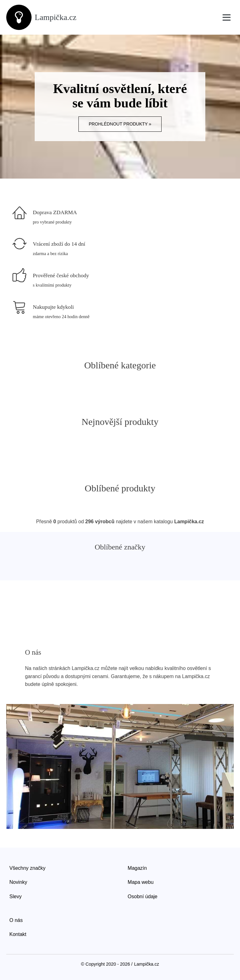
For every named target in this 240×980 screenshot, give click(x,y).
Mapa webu (141, 882)
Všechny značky (27, 868)
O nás (16, 920)
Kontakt (18, 934)
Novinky (18, 882)
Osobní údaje (143, 896)
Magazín (137, 868)
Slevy (15, 896)
